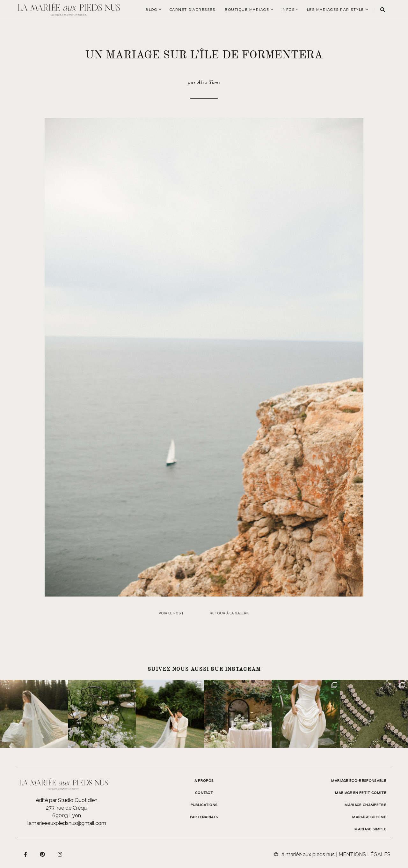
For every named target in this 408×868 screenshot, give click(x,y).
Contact (204, 793)
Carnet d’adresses (193, 10)
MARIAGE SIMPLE (370, 829)
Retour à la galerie (230, 613)
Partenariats (204, 817)
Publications (204, 805)
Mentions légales (364, 854)
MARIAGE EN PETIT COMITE (361, 793)
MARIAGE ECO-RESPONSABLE (359, 781)
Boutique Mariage (247, 10)
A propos (204, 781)
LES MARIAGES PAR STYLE (335, 10)
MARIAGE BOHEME (369, 817)
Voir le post (171, 613)
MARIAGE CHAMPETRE (365, 805)
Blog (151, 10)
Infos (288, 10)
